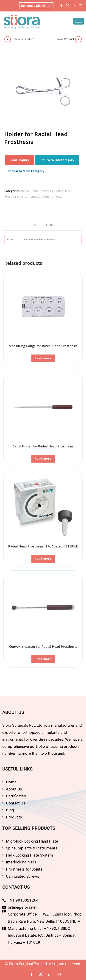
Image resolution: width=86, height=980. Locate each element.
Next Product (66, 39)
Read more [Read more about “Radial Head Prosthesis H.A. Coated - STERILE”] (43, 559)
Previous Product (23, 39)
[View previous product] (8, 39)
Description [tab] (43, 225)
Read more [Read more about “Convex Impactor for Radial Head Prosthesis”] (43, 659)
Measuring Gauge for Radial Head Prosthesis (43, 346)
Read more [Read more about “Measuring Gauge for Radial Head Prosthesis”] (43, 358)
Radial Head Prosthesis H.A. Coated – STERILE (43, 546)
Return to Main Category (26, 171)
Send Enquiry (19, 160)
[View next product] (78, 39)
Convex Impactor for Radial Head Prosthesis (43, 646)
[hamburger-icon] (79, 21)
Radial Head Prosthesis (37, 191)
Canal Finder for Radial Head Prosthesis (43, 446)
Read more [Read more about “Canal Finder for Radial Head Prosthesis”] (43, 459)
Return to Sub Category (57, 160)
